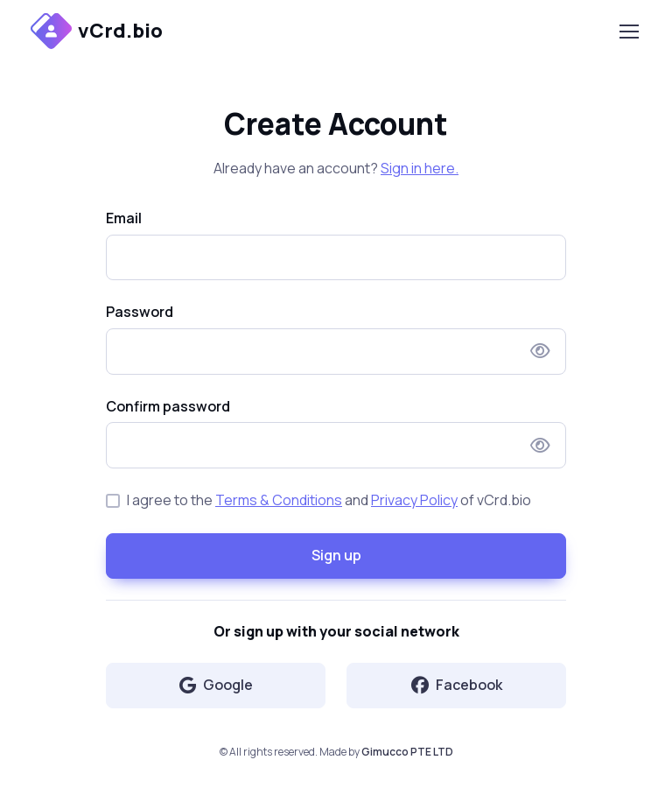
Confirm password (168, 406)
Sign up (336, 555)
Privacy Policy (414, 500)
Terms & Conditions (279, 500)
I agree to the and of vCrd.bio (329, 500)
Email (124, 218)
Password (140, 312)
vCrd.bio (97, 31)
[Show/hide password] (540, 351)
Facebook (457, 685)
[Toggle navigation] (628, 32)
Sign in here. (420, 168)
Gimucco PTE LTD (407, 752)
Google (216, 685)
